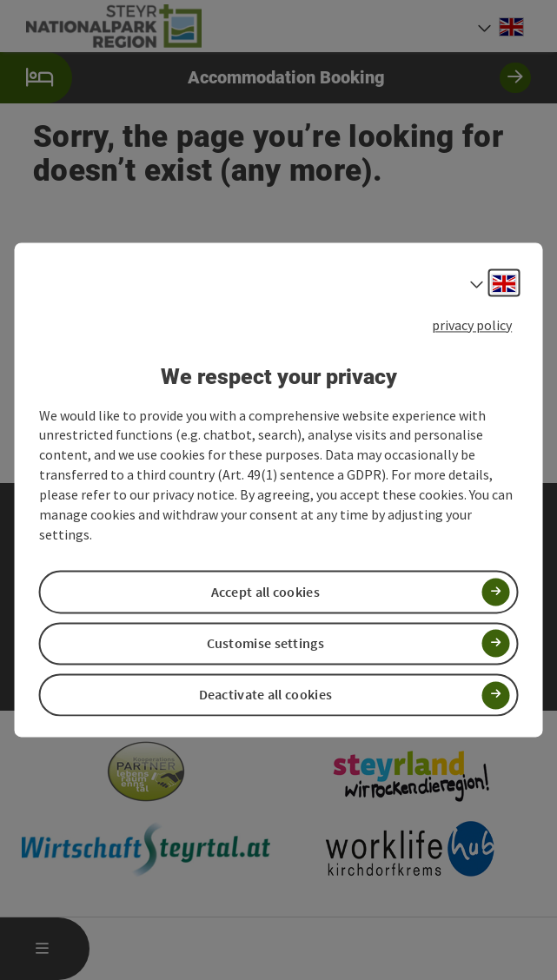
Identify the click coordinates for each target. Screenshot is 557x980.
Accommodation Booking (265, 78)
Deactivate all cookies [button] (266, 695)
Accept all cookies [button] (265, 592)
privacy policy (472, 325)
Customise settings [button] (265, 643)
